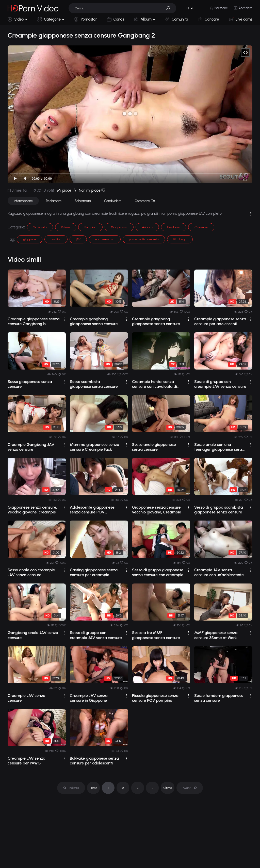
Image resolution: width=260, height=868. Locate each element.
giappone (30, 239)
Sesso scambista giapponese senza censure (94, 384)
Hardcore (174, 227)
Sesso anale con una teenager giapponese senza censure (220, 447)
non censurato (105, 239)
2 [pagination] (123, 788)
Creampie (201, 227)
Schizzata (40, 227)
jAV (78, 239)
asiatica (56, 239)
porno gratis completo (144, 239)
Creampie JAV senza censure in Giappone (89, 698)
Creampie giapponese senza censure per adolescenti (220, 321)
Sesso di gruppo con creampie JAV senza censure (220, 384)
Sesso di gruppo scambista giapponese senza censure (219, 510)
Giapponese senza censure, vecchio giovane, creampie (32, 510)
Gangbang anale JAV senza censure (33, 635)
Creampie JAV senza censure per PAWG (27, 761)
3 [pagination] (138, 788)
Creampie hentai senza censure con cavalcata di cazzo (155, 384)
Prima (93, 788)
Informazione (23, 201)
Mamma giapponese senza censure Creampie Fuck (95, 447)
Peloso (66, 227)
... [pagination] (152, 788)
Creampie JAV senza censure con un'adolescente (219, 572)
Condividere (113, 201)
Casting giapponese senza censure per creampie (94, 572)
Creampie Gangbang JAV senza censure (31, 447)
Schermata (83, 201)
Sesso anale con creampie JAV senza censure (31, 572)
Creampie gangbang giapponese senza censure (94, 321)
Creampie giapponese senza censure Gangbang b (34, 321)
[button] (170, 8)
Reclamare (54, 201)
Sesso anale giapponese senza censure (154, 447)
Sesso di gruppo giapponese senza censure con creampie (158, 572)
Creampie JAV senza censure (27, 698)
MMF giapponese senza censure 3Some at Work (216, 635)
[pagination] (71, 788)
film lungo (180, 239)
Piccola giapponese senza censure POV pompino (155, 698)
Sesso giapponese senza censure (30, 384)
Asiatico (147, 227)
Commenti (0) (145, 201)
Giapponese (119, 227)
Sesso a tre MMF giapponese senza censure (156, 635)
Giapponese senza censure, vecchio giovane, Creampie (157, 510)
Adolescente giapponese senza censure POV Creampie (92, 510)
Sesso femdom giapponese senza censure (219, 698)
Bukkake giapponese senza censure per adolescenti (94, 761)
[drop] (64, 319)
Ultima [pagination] (168, 788)
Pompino (90, 227)
